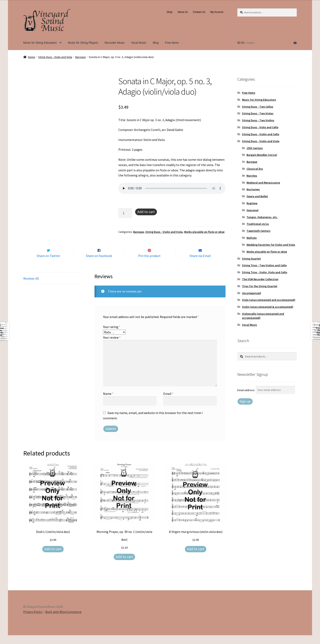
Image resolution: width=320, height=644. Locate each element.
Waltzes (252, 238)
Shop (169, 12)
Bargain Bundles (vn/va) (262, 155)
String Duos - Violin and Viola (55, 57)
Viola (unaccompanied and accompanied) (269, 300)
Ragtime (252, 203)
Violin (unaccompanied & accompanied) (268, 307)
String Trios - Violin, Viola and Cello (265, 272)
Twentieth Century (258, 231)
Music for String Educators (40, 43)
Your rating (112, 335)
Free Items (172, 43)
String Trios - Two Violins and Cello (264, 265)
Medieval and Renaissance (263, 183)
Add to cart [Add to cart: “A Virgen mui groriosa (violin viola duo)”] (196, 558)
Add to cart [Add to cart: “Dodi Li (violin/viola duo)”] (53, 558)
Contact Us (199, 12)
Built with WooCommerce (63, 621)
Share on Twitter (48, 264)
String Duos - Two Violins (258, 120)
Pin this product (149, 264)
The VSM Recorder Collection (260, 279)
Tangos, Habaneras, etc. (262, 217)
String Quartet (251, 259)
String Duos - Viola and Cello (260, 127)
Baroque (81, 57)
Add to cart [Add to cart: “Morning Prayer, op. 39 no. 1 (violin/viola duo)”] (124, 565)
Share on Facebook (99, 264)
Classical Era (255, 169)
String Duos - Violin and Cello (261, 134)
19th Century (255, 148)
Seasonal (252, 210)
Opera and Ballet (257, 196)
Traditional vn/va (258, 224)
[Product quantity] (125, 213)
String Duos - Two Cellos (258, 107)
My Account (217, 12)
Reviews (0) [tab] (31, 287)
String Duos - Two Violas (258, 113)
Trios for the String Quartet (260, 286)
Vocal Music (139, 43)
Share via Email (200, 264)
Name (108, 402)
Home (32, 57)
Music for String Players (83, 43)
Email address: (247, 390)
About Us (183, 12)
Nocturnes (253, 189)
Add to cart (146, 212)
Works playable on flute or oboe (204, 232)
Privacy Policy (33, 621)
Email (168, 402)
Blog (156, 43)
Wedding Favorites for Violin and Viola (271, 245)
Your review (112, 346)
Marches (252, 176)
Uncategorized (251, 293)
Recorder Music (114, 43)
